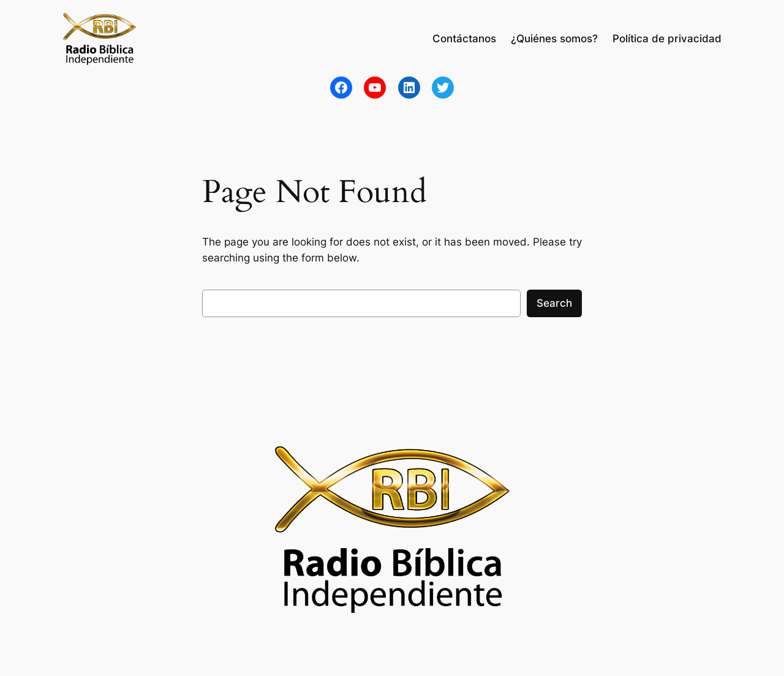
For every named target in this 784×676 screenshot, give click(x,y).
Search (554, 303)
